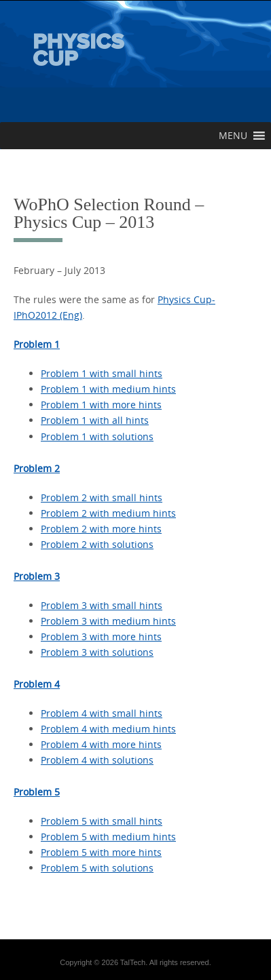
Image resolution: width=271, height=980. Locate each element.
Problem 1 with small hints (102, 373)
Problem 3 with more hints (101, 636)
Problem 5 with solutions (97, 868)
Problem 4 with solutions (97, 760)
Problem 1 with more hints (101, 405)
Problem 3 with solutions (97, 652)
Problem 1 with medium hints (108, 389)
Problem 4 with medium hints (108, 729)
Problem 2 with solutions (97, 544)
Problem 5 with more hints (101, 852)
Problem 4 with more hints (101, 744)
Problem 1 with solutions (97, 436)
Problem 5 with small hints (102, 821)
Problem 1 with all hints (95, 420)
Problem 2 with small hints (102, 497)
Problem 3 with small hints (102, 605)
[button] (233, 136)
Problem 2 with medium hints (108, 513)
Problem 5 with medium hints (108, 837)
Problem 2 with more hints (101, 529)
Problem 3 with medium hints (108, 621)
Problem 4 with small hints (102, 713)
